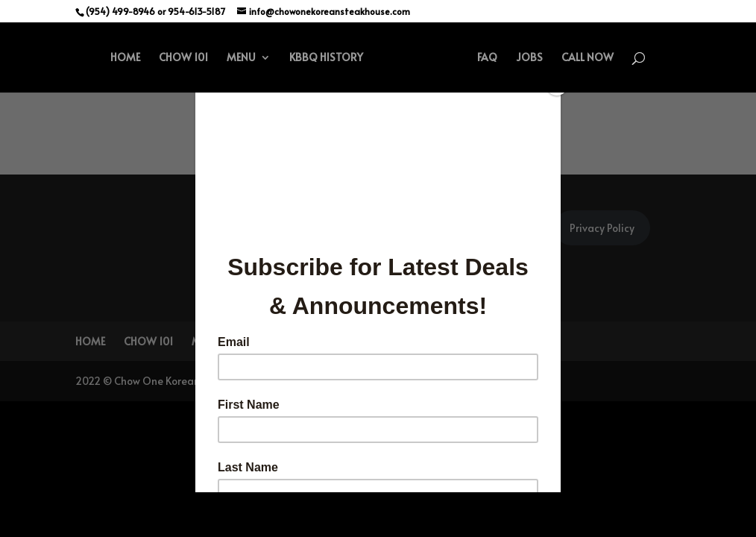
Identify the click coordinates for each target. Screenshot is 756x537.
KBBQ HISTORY (326, 58)
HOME (125, 58)
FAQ (487, 58)
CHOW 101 (183, 58)
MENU (241, 58)
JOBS (529, 58)
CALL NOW (588, 58)
